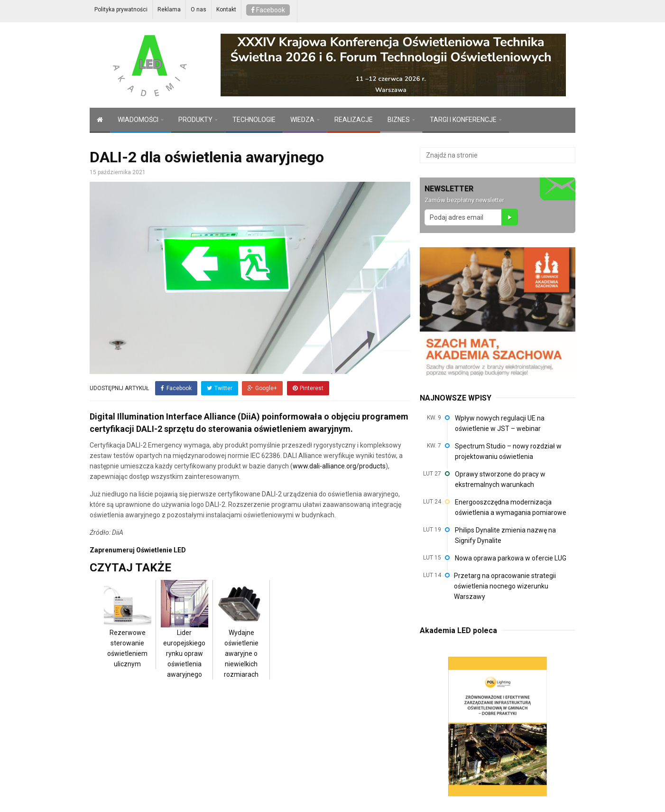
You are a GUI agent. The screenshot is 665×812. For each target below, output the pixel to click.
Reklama (169, 9)
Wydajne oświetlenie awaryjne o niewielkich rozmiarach (241, 638)
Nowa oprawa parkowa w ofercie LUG (511, 558)
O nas (199, 9)
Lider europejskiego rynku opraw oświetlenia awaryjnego (185, 638)
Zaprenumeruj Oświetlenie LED (138, 550)
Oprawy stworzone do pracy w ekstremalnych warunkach (500, 479)
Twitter (220, 388)
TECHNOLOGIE (254, 120)
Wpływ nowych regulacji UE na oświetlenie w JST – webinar (500, 423)
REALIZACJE (354, 120)
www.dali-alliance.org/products (339, 466)
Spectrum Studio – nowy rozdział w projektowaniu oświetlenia (508, 451)
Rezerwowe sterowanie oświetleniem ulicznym (128, 633)
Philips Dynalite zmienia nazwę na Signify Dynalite (505, 535)
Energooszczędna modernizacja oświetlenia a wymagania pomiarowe (511, 507)
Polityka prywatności (121, 9)
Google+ (262, 388)
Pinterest (308, 388)
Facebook (268, 10)
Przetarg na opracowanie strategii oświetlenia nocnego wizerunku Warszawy (505, 586)
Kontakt (226, 9)
